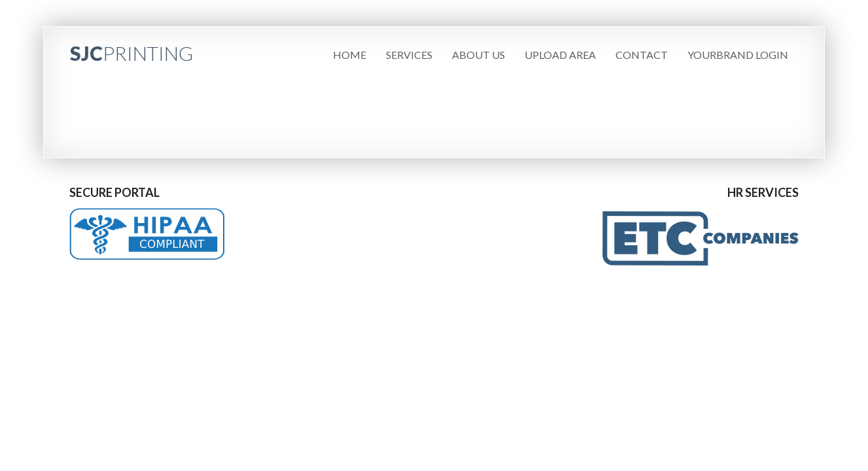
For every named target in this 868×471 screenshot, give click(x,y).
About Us (478, 55)
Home (350, 55)
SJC (131, 53)
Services (409, 55)
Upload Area (560, 55)
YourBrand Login (738, 55)
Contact (642, 55)
